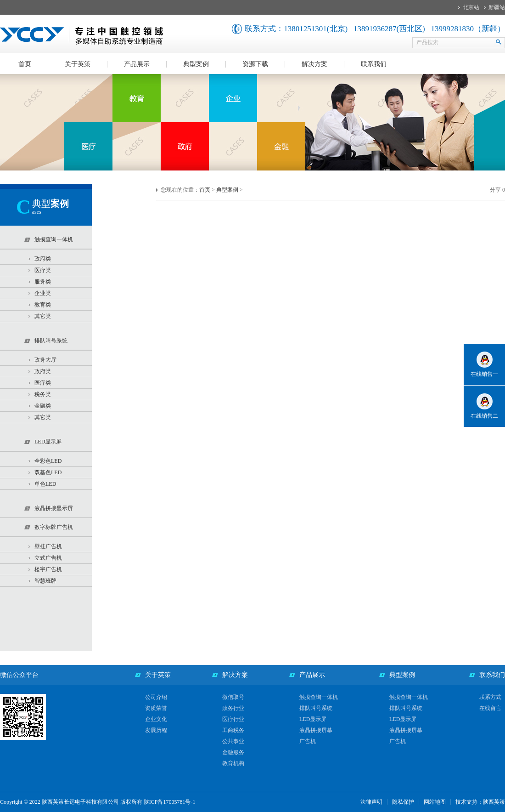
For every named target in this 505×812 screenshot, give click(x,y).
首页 (25, 64)
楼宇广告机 (48, 569)
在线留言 (490, 708)
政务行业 (233, 708)
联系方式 (490, 697)
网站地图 (435, 802)
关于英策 (78, 64)
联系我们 (374, 64)
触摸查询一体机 (319, 697)
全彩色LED (48, 461)
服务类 (43, 282)
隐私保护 (403, 802)
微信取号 (233, 697)
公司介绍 (156, 697)
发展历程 (156, 730)
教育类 (43, 305)
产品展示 (137, 64)
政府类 (43, 259)
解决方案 (314, 64)
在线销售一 (484, 374)
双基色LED (48, 472)
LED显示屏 (313, 719)
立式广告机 (48, 558)
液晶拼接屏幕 (316, 730)
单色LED (45, 484)
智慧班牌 (45, 581)
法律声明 (371, 802)
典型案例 (196, 64)
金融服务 (233, 752)
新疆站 (497, 7)
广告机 (308, 741)
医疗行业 (233, 719)
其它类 (43, 316)
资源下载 (255, 64)
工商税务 (233, 730)
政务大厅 (45, 360)
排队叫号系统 (316, 708)
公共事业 (233, 741)
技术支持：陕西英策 (480, 802)
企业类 (43, 293)
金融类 (43, 406)
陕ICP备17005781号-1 (170, 802)
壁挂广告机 (48, 546)
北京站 (471, 7)
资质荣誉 (156, 708)
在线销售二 (484, 416)
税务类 (43, 394)
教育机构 (233, 763)
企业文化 (156, 719)
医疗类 (43, 270)
